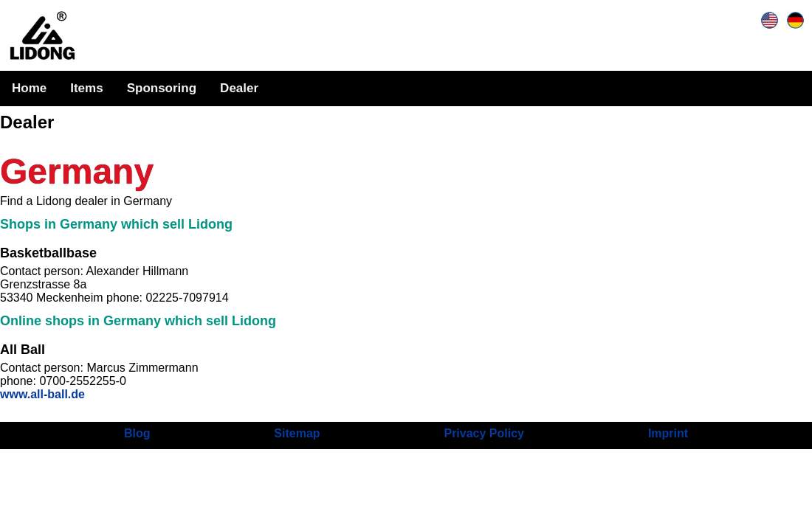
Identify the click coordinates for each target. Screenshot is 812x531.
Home (29, 88)
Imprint (668, 433)
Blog (137, 433)
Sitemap (297, 433)
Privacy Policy (484, 433)
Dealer (239, 88)
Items (86, 88)
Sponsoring (162, 88)
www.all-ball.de (42, 394)
